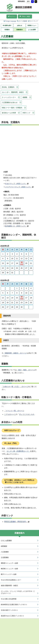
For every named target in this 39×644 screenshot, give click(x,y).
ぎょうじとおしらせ (27, 414)
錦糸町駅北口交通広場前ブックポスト (14, 605)
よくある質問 (32, 30)
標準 (28, 1)
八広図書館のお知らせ (10, 102)
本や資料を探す (7, 25)
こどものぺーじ (10, 414)
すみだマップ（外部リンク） (16, 184)
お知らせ (20, 25)
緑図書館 (4, 546)
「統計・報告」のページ (26, 370)
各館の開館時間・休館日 (9, 586)
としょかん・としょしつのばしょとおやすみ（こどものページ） (18, 592)
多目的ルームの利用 (9, 113)
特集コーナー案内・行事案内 (12, 108)
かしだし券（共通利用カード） (18, 451)
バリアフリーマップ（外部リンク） (18, 187)
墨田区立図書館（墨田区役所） (16, 522)
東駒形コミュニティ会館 (9, 563)
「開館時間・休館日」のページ (15, 353)
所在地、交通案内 (8, 87)
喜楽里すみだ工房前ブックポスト (13, 616)
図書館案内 (20, 30)
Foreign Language (11, 21)
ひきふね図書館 (6, 541)
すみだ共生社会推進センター (11, 580)
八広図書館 (5, 552)
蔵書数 (25, 97)
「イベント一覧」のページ (14, 411)
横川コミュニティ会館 (9, 574)
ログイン (12, 16)
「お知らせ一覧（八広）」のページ (15, 387)
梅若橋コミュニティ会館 (9, 569)
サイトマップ (34, 21)
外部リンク (26, 113)
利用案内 (7, 30)
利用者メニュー (32, 25)
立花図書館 (5, 557)
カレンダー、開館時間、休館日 (13, 92)
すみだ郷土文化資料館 (9, 599)
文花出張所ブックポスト (9, 610)
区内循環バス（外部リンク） (16, 226)
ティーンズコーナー (9, 97)
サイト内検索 (23, 21)
